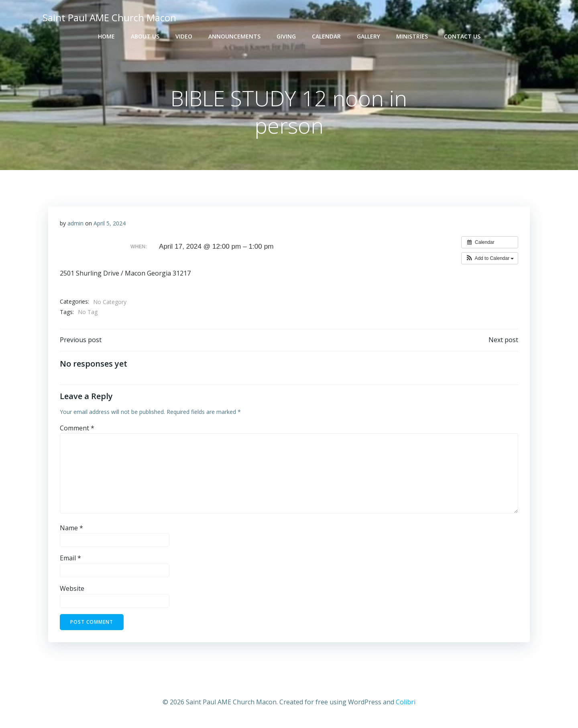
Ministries (412, 36)
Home (106, 36)
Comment (77, 430)
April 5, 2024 (110, 224)
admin (75, 224)
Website (72, 591)
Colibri (406, 704)
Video (184, 36)
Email (70, 560)
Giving (286, 36)
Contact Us (462, 36)
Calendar (326, 36)
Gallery (368, 36)
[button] (489, 260)
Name (71, 530)
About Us (145, 36)
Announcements (234, 36)
